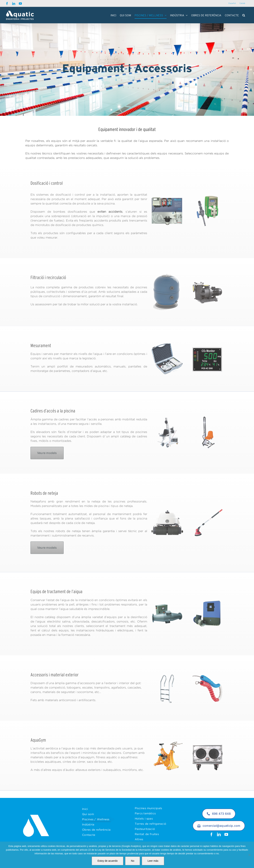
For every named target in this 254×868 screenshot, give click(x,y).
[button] (244, 15)
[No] (249, 855)
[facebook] (211, 835)
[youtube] (226, 835)
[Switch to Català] (242, 3)
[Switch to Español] (232, 3)
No (133, 861)
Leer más (153, 861)
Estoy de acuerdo (107, 861)
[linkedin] (219, 835)
